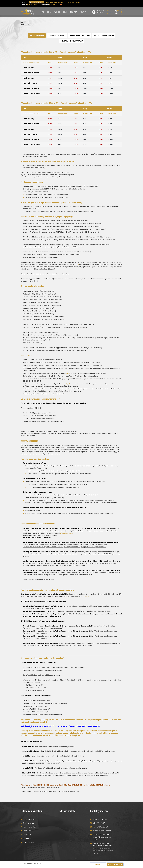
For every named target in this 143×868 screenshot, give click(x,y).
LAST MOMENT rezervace (73, 2)
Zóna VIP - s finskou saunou (31, 93)
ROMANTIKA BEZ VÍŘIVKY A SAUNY (72, 41)
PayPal (77, 265)
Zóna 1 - (28, 68)
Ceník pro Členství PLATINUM (79, 35)
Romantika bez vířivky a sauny (54, 2)
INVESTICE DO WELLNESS (36, 2)
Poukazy (74, 12)
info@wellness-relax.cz (67, 533)
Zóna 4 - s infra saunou (30, 83)
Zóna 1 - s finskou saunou (31, 73)
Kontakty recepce (99, 811)
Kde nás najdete (67, 811)
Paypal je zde (70, 384)
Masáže (57, 12)
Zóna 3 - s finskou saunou (31, 88)
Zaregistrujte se (109, 13)
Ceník (65, 12)
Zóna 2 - (28, 78)
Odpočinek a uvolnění (32, 811)
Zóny (49, 12)
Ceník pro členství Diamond (104, 35)
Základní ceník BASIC (37, 35)
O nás (42, 12)
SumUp (68, 373)
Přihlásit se (108, 11)
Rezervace (25, 2)
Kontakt (83, 12)
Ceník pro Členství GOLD (57, 35)
